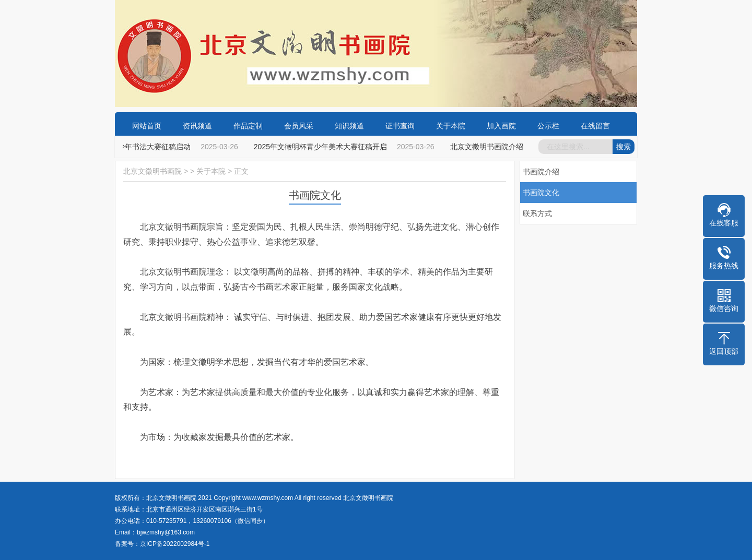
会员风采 (299, 126)
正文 (241, 171)
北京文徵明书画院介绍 (487, 147)
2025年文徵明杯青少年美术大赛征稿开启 (321, 147)
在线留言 (595, 126)
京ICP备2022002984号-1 (175, 544)
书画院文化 (541, 193)
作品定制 (248, 126)
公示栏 (548, 126)
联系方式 (537, 213)
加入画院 (501, 126)
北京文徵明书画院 (152, 171)
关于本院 (451, 126)
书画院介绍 (541, 172)
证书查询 (400, 126)
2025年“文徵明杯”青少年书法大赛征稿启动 (122, 147)
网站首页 (147, 126)
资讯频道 (197, 126)
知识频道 (349, 126)
